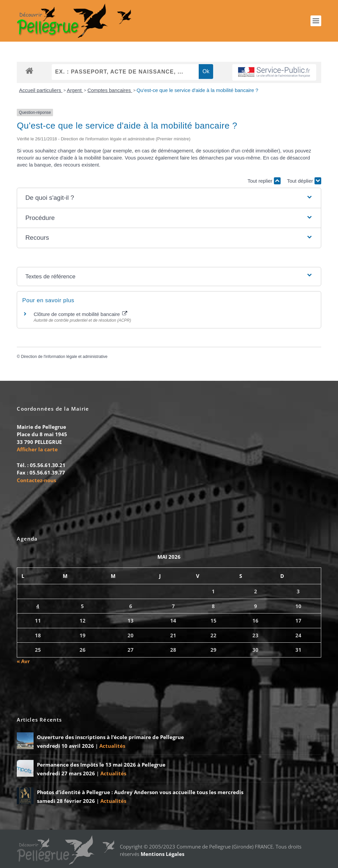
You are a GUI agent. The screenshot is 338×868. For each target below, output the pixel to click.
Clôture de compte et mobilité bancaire (80, 314)
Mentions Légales (162, 854)
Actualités (112, 746)
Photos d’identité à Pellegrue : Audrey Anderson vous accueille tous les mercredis (140, 792)
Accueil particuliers (41, 90)
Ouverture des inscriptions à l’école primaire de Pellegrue (110, 737)
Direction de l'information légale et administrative (64, 357)
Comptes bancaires (110, 90)
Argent (75, 90)
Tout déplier (304, 181)
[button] (169, 198)
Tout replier (264, 181)
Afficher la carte (37, 450)
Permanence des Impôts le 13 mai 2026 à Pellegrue (101, 765)
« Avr (23, 661)
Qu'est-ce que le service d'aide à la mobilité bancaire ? (198, 90)
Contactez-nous (36, 480)
